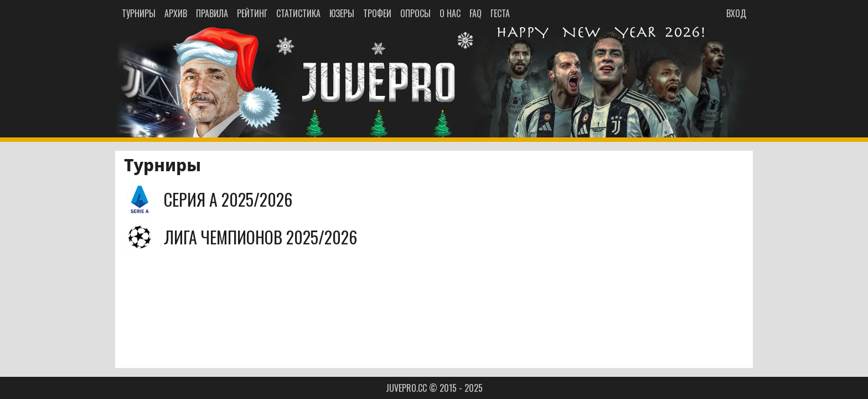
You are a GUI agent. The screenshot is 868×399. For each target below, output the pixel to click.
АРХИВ (176, 13)
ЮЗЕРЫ (342, 13)
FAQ (476, 13)
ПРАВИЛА (212, 13)
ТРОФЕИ (377, 13)
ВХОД (736, 13)
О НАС (450, 13)
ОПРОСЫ (415, 13)
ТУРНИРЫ (139, 13)
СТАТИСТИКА (298, 13)
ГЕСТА (500, 13)
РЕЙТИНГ (252, 13)
